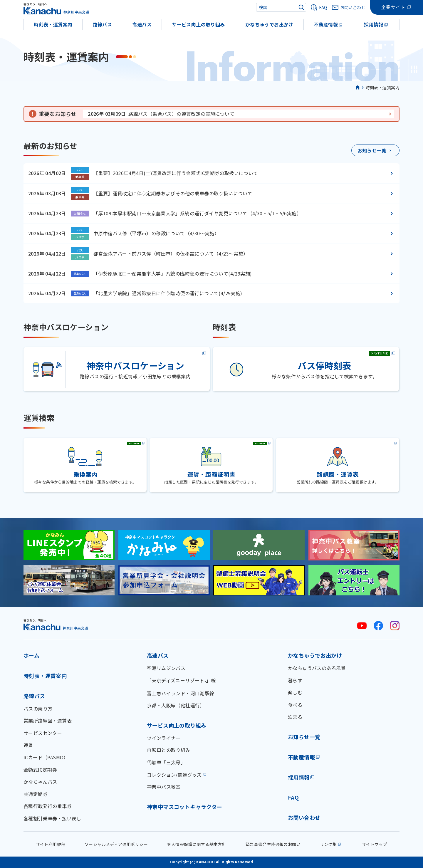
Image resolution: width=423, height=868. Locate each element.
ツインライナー (164, 738)
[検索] (301, 7)
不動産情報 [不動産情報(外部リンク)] (301, 757)
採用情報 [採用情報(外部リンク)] (299, 777)
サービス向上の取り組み (198, 24)
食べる (295, 705)
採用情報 (374, 24)
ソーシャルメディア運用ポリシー (116, 844)
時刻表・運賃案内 (53, 24)
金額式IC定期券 (40, 770)
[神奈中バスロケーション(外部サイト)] (117, 369)
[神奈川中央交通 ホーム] (56, 625)
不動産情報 (326, 24)
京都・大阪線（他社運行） (176, 705)
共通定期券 (36, 794)
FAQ (293, 797)
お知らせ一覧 (304, 737)
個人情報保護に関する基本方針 (197, 844)
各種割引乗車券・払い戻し (52, 818)
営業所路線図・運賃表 (48, 721)
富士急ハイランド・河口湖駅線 (181, 693)
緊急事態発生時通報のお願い (273, 844)
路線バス (103, 24)
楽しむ (295, 692)
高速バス (142, 24)
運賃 (28, 745)
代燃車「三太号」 (166, 762)
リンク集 (328, 844)
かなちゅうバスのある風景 (317, 668)
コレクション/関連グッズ (174, 775)
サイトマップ (375, 844)
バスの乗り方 (38, 708)
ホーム (31, 655)
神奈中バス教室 (164, 787)
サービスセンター (43, 733)
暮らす (295, 680)
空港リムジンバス (166, 668)
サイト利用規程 (51, 844)
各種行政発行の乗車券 (48, 806)
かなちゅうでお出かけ (269, 24)
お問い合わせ (304, 817)
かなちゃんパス (40, 782)
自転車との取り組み (169, 750)
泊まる (295, 717)
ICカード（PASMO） (46, 757)
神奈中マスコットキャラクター (185, 807)
